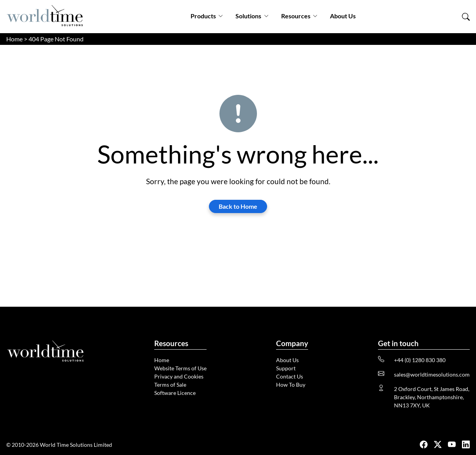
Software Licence (175, 393)
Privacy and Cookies (179, 376)
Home (14, 39)
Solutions (252, 16)
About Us (343, 16)
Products (207, 16)
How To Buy (291, 385)
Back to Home (238, 206)
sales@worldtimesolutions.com (432, 374)
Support (286, 368)
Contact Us (290, 376)
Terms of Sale (170, 385)
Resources (299, 16)
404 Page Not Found (56, 39)
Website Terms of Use (180, 368)
